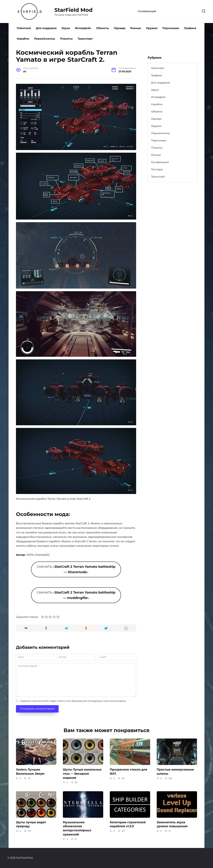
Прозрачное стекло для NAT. (128, 772)
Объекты (103, 28)
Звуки (66, 28)
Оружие (152, 28)
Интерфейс (83, 28)
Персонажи (171, 28)
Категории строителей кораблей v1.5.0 (128, 824)
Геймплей (24, 28)
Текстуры (157, 169)
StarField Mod (74, 10)
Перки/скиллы (45, 39)
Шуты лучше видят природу (31, 824)
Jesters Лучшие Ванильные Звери (30, 772)
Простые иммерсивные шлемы (175, 772)
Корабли (23, 39)
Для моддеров (46, 28)
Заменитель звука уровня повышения (172, 824)
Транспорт (85, 39)
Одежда (120, 28)
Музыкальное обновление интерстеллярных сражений (77, 828)
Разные (136, 28)
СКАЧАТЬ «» (76, 569)
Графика (190, 28)
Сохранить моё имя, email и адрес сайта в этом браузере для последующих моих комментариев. (73, 701)
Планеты (66, 39)
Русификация (147, 11)
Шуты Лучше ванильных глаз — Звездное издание (82, 774)
